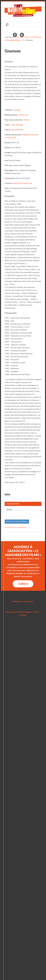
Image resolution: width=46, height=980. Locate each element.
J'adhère (23, 584)
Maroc (27, 120)
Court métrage (17, 125)
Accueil (19, 37)
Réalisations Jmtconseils (23, 601)
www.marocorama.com (22, 183)
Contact (23, 615)
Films (27, 37)
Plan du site (11, 612)
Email (9, 509)
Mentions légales (24, 612)
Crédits (36, 612)
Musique (17, 110)
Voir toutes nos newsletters (16, 527)
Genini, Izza (23, 115)
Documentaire (18, 130)
